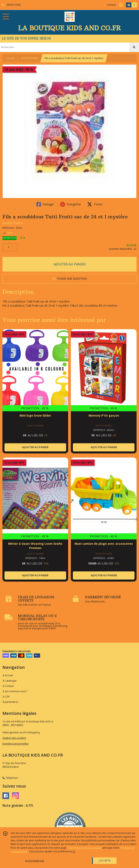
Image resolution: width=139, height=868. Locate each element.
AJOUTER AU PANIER (70, 264)
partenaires (10, 702)
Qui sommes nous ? (15, 691)
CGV (6, 697)
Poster (95, 204)
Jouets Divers (13, 223)
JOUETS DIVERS (30, 58)
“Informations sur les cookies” (84, 848)
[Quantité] (10, 247)
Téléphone (10, 778)
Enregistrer (71, 204)
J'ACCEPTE (105, 861)
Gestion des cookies (14, 738)
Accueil (11, 58)
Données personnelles (16, 744)
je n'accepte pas (35, 861)
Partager (45, 204)
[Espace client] (121, 5)
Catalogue (9, 681)
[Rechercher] (134, 47)
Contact (111, 5)
